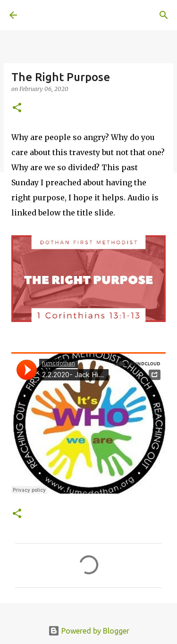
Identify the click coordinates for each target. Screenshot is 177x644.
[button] (17, 108)
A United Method (57, 15)
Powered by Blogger (89, 631)
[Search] (164, 15)
